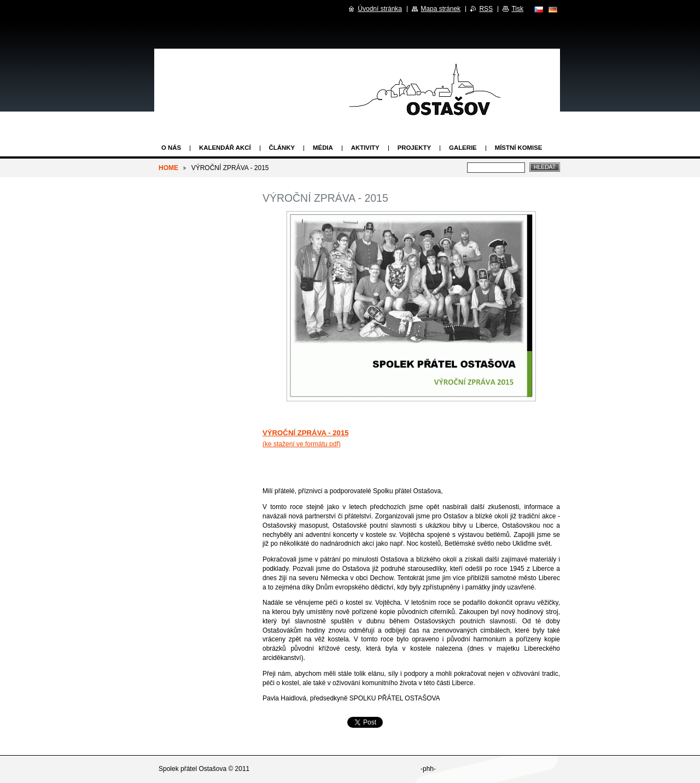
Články (282, 148)
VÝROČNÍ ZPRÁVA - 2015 (306, 433)
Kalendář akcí (225, 148)
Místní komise (519, 148)
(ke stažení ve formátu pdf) (302, 444)
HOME (168, 168)
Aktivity (365, 148)
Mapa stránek (441, 9)
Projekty (414, 148)
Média (323, 148)
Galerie (463, 148)
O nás (171, 148)
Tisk (517, 9)
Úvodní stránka (380, 9)
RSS (486, 9)
